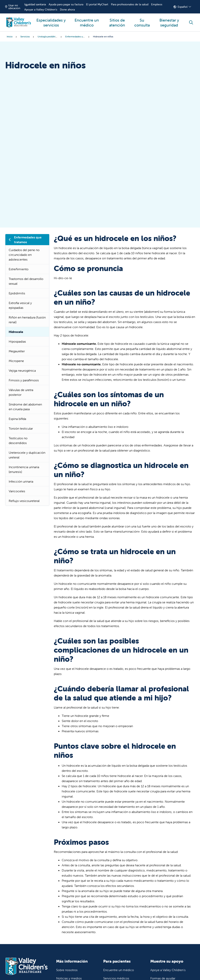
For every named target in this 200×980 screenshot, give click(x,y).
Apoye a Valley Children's (168, 970)
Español (183, 7)
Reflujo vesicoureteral (24, 501)
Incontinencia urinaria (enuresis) (24, 469)
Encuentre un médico (87, 20)
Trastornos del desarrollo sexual (26, 281)
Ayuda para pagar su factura (66, 4)
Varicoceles (17, 491)
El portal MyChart (97, 4)
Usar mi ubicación (13, 7)
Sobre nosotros (67, 970)
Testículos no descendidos (18, 440)
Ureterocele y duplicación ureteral (27, 455)
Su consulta (142, 20)
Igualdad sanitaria (35, 4)
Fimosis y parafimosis (24, 380)
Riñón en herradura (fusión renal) (27, 320)
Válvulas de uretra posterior (21, 392)
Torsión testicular (21, 428)
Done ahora (67, 9)
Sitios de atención (117, 20)
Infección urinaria (21, 481)
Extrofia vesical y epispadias (20, 305)
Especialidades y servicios (51, 20)
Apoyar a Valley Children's (41, 9)
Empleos (157, 4)
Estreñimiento (19, 269)
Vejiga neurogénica (22, 370)
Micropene (16, 361)
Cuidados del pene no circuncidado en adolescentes (24, 255)
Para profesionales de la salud (130, 4)
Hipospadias (17, 341)
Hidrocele (16, 332)
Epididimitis (17, 293)
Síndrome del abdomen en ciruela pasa (25, 407)
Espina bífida (17, 419)
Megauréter (17, 351)
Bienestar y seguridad (169, 20)
